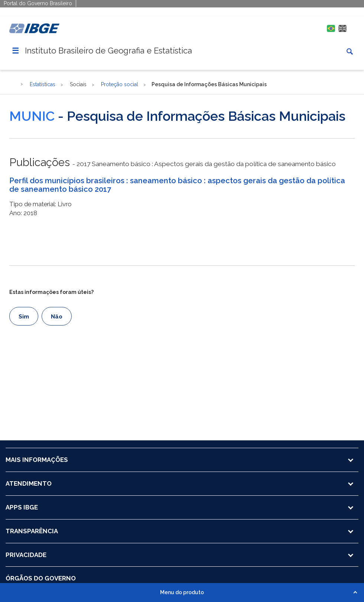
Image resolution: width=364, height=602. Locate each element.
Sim (24, 317)
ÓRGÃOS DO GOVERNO (41, 578)
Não (57, 317)
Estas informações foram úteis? (51, 292)
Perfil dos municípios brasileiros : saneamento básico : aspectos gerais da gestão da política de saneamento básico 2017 (177, 185)
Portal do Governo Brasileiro (38, 3)
